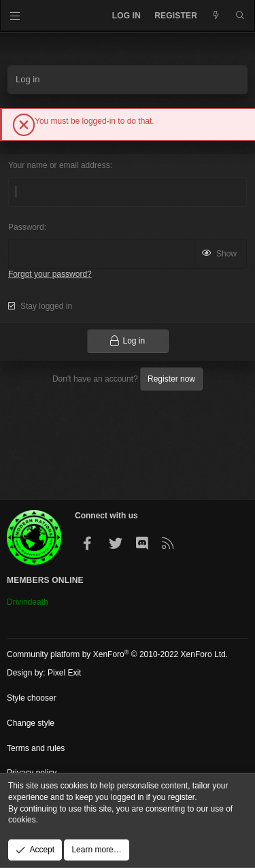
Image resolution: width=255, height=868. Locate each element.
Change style (31, 723)
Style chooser (32, 698)
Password (26, 227)
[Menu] (15, 16)
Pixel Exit (64, 673)
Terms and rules (36, 748)
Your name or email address (59, 165)
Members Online (45, 580)
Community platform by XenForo (117, 654)
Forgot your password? (50, 274)
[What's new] (216, 16)
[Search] (240, 16)
